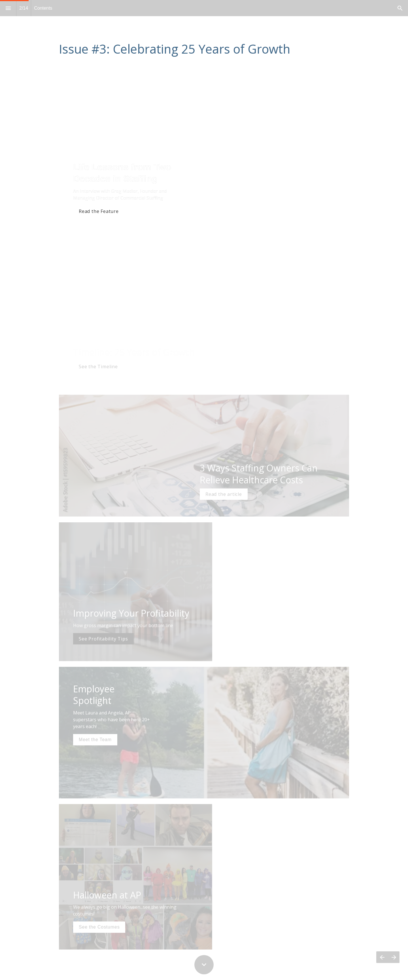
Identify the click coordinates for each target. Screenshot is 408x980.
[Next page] (394, 957)
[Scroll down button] (204, 965)
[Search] (400, 8)
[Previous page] (382, 957)
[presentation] (204, 38)
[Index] (8, 8)
